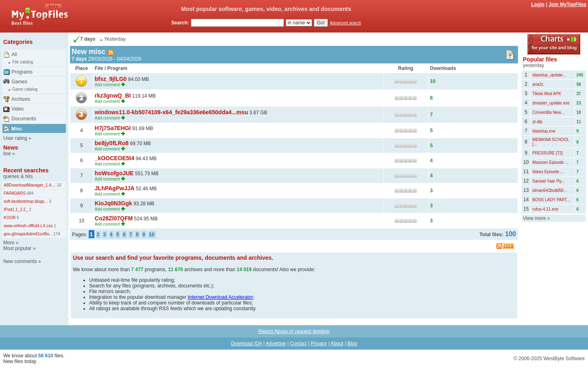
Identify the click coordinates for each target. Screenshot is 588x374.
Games (19, 82)
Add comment (107, 85)
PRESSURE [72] (547, 153)
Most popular (17, 248)
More (9, 243)
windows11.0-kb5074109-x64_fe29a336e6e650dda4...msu (172, 112)
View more (534, 218)
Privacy (319, 344)
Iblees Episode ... (548, 172)
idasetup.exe (544, 131)
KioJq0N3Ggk (114, 203)
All (14, 54)
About (337, 344)
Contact (298, 344)
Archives (21, 99)
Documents (24, 119)
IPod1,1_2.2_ (16, 210)
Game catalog (25, 89)
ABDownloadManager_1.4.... (30, 185)
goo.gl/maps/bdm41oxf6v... (28, 234)
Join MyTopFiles (567, 4)
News (11, 148)
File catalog (23, 62)
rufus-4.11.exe (545, 209)
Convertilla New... (548, 112)
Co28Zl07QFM (114, 218)
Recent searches (26, 170)
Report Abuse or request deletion (294, 331)
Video (17, 109)
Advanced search (345, 23)
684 (30, 193)
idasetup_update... (549, 75)
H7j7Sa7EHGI (113, 128)
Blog (352, 344)
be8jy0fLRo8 (112, 143)
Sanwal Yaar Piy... (549, 181)
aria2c (538, 84)
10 (59, 185)
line (7, 154)
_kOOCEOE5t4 (115, 158)
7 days (83, 39)
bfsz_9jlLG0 (111, 79)
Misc (17, 129)
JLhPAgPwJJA (115, 188)
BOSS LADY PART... (551, 200)
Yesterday (115, 39)
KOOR (10, 218)
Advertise (276, 344)
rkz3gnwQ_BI (113, 96)
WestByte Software (564, 359)
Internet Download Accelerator (220, 297)
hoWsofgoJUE (114, 173)
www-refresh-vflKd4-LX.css (28, 226)
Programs (22, 72)
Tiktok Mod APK (547, 94)
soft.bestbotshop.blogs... (26, 201)
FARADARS (15, 193)
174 (56, 234)
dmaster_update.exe (551, 103)
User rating (15, 138)
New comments (20, 261)
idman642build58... (550, 190)
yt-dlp (537, 122)
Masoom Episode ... (550, 162)
